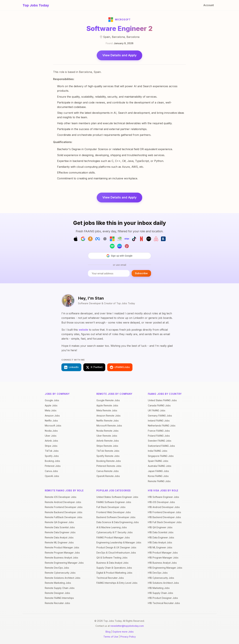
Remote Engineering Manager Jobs (64, 563)
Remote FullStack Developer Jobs (64, 517)
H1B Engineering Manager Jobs (165, 568)
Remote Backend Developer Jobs (64, 512)
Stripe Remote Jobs (107, 446)
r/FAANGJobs (120, 367)
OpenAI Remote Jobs (108, 476)
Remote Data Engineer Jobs (60, 532)
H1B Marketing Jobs (159, 588)
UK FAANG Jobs (157, 410)
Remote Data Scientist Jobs (60, 527)
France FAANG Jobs (159, 431)
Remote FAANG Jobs (159, 481)
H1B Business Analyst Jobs (162, 563)
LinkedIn (71, 367)
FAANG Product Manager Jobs (113, 537)
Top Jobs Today (36, 5)
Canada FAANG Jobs (159, 405)
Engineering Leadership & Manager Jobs (119, 542)
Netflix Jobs (51, 421)
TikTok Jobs (52, 451)
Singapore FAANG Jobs (161, 456)
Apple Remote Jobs (107, 405)
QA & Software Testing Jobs (112, 558)
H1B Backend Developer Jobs (164, 517)
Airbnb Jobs (51, 441)
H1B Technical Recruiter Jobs (164, 603)
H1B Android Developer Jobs (164, 507)
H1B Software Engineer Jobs (163, 497)
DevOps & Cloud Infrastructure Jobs (116, 553)
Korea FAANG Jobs (158, 476)
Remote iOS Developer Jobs (61, 497)
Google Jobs (52, 400)
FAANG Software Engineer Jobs (114, 502)
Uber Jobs (51, 436)
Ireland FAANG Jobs (159, 421)
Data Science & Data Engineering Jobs (118, 522)
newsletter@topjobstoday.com (127, 626)
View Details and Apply (119, 55)
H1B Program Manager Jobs (163, 558)
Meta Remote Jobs (107, 410)
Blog (108, 632)
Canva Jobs (51, 471)
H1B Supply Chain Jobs (160, 593)
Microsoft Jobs (53, 426)
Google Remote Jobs (108, 400)
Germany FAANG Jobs (160, 416)
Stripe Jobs (51, 446)
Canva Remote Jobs (108, 471)
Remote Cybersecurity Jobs (60, 573)
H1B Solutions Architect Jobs (163, 583)
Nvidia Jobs (51, 431)
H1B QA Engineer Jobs (160, 527)
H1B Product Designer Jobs (163, 598)
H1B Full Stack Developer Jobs (165, 522)
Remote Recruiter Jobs (57, 603)
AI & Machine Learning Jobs (112, 527)
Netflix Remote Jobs (108, 421)
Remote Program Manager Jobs (62, 553)
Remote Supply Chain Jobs (60, 588)
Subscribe (141, 273)
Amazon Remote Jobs (108, 416)
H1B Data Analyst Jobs (160, 542)
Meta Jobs (51, 410)
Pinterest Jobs (53, 466)
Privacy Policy (128, 637)
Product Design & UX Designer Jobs (116, 547)
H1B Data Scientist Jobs (161, 532)
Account (209, 5)
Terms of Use (111, 637)
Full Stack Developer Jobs (111, 507)
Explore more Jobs (123, 632)
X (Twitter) (94, 367)
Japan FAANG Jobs (158, 471)
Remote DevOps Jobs (57, 568)
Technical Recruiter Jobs (110, 578)
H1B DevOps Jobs (158, 573)
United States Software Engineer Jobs (117, 497)
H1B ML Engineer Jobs (160, 547)
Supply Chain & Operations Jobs (114, 568)
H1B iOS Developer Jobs (161, 502)
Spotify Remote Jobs (108, 456)
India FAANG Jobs (158, 451)
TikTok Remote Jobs (108, 451)
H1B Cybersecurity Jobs (161, 578)
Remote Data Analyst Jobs (59, 537)
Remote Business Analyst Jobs (61, 558)
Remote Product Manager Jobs (62, 547)
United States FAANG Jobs (162, 400)
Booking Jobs (52, 461)
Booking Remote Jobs (109, 461)
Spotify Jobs (52, 456)
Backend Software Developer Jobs (116, 517)
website (83, 330)
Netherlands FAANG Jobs (162, 426)
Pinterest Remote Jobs (109, 466)
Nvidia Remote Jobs (107, 431)
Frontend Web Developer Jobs (114, 512)
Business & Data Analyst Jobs (112, 563)
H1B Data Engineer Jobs (161, 537)
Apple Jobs (51, 405)
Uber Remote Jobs (107, 436)
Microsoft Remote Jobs (109, 426)
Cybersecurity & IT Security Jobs (115, 532)
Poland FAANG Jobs (159, 436)
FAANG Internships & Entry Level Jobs (117, 583)
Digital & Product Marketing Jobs (114, 573)
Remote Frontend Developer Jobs (64, 507)
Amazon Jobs (52, 416)
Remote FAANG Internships (59, 598)
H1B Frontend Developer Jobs (164, 512)
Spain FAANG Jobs (158, 461)
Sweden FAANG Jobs (160, 441)
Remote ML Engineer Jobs (59, 542)
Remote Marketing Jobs (58, 583)
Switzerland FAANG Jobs (161, 446)
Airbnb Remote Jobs (108, 441)
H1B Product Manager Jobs (163, 553)
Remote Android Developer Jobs (63, 502)
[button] (119, 256)
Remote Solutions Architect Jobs (63, 578)
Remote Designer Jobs (57, 593)
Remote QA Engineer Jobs (59, 522)
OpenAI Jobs (52, 476)
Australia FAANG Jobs (160, 466)
